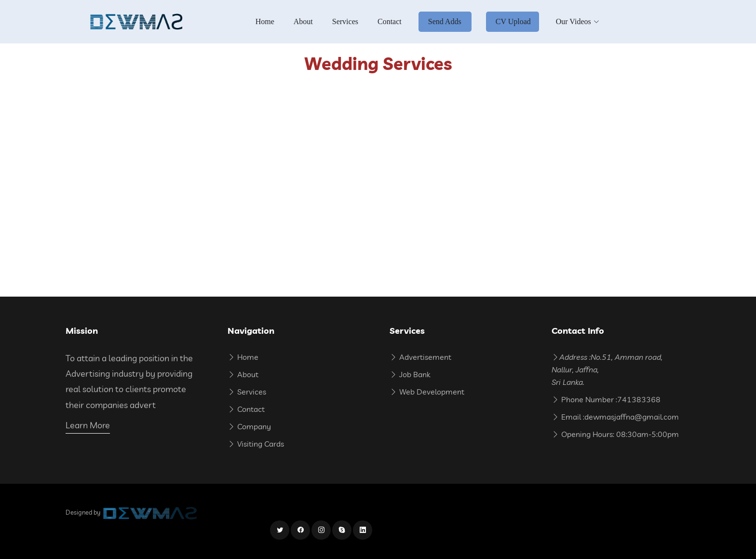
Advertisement (420, 357)
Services (345, 21)
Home (265, 21)
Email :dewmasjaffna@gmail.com (615, 417)
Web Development (427, 392)
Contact (390, 21)
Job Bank (410, 374)
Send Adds (445, 21)
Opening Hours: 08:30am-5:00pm (615, 434)
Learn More (88, 425)
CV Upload (513, 21)
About (303, 21)
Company (249, 426)
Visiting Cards (256, 444)
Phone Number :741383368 (606, 399)
